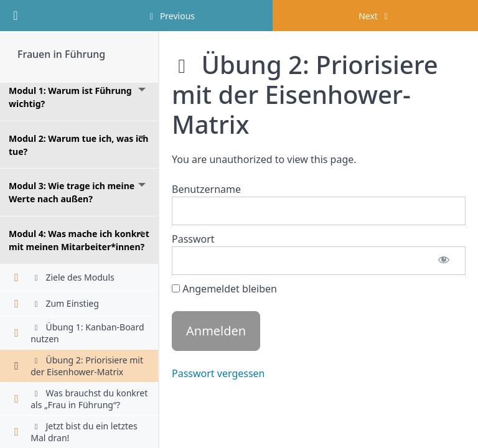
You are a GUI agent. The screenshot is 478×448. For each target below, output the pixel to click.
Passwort (193, 239)
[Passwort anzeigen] (444, 261)
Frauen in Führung (61, 54)
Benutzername (206, 189)
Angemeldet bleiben (224, 289)
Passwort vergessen (218, 373)
